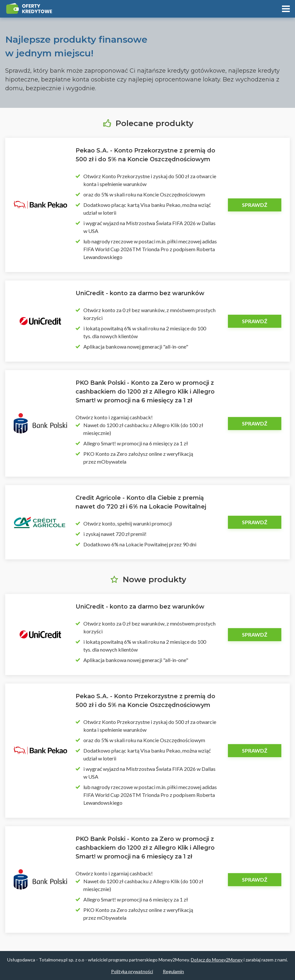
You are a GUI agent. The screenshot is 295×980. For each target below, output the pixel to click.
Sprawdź (255, 205)
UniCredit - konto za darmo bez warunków (140, 293)
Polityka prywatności (132, 971)
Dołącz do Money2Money (217, 960)
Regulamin (173, 971)
